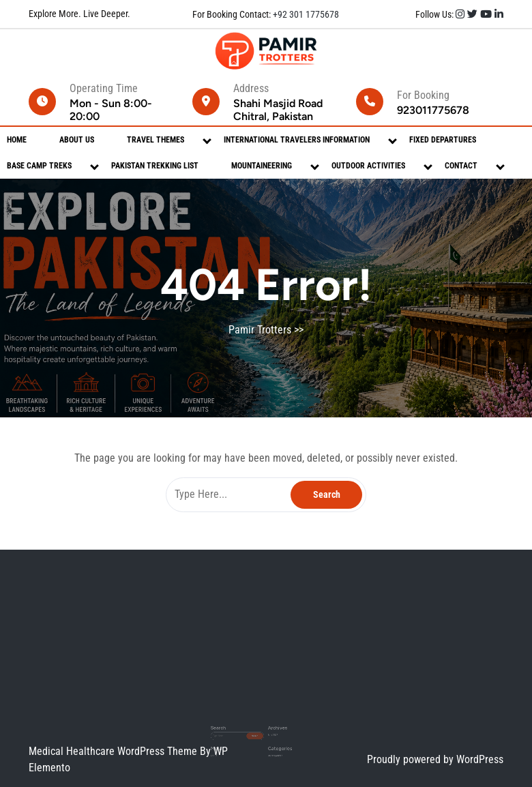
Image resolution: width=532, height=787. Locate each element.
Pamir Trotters (260, 330)
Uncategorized (272, 738)
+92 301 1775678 (305, 14)
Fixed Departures (443, 140)
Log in (233, 738)
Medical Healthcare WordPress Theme (114, 751)
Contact (461, 166)
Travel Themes (156, 140)
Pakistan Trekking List (155, 166)
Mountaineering (262, 166)
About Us (77, 140)
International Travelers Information (297, 140)
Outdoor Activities (368, 166)
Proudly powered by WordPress (435, 759)
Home (17, 140)
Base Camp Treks (39, 166)
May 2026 (270, 725)
